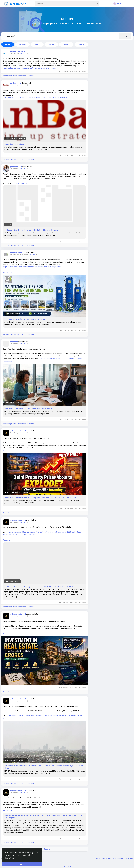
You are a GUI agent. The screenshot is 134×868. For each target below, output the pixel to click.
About (98, 858)
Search (125, 36)
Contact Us (120, 858)
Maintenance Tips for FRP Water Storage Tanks (25, 319)
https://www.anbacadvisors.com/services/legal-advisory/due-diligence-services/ (35, 97)
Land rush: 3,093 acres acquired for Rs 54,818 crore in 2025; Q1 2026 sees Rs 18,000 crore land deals (44, 767)
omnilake (14, 342)
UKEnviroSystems (17, 252)
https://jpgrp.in (21, 183)
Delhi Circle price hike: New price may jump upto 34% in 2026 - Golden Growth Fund (40, 498)
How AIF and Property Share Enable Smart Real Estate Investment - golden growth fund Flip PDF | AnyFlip (43, 817)
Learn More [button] (10, 858)
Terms (105, 858)
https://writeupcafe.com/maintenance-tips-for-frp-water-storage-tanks (32, 267)
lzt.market (67, 867)
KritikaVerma (16, 83)
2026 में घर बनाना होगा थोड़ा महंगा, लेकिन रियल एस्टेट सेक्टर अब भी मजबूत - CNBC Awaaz (41, 587)
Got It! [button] (22, 864)
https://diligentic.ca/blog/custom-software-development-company (30, 68)
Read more (7, 272)
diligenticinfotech (18, 51)
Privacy (111, 858)
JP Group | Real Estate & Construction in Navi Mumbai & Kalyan (31, 230)
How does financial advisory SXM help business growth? (28, 409)
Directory (129, 858)
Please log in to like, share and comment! (19, 76)
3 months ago (14, 53)
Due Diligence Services (14, 144)
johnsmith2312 (16, 167)
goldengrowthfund (18, 431)
